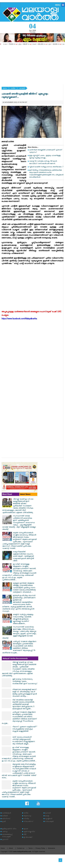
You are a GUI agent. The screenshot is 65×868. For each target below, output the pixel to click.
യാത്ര (47, 816)
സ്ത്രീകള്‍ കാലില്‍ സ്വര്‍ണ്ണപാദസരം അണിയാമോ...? (46, 167)
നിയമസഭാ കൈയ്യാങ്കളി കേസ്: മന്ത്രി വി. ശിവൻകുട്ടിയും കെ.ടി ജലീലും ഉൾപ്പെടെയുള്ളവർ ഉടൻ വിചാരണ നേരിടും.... (25, 693)
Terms (30, 848)
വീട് (25, 835)
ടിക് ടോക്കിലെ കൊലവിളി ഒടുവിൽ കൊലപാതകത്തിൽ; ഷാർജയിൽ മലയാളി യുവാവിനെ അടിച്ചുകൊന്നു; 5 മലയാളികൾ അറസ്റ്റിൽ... (23, 705)
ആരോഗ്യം (27, 816)
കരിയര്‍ (5, 816)
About (11, 848)
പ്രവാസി (5, 840)
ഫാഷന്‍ (22, 88)
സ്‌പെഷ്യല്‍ (49, 822)
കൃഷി (4, 822)
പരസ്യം (5, 832)
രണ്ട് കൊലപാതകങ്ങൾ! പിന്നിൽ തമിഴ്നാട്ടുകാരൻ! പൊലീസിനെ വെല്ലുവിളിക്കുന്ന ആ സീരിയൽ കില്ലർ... (24, 741)
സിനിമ (26, 819)
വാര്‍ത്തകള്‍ (6, 813)
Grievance (51, 848)
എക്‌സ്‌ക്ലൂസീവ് (29, 832)
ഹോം (5, 88)
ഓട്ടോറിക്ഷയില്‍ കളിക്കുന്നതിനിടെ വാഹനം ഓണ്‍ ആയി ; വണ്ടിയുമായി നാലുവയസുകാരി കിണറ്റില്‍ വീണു (24, 557)
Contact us (21, 848)
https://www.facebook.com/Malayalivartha (19, 319)
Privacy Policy (40, 848)
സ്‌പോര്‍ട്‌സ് (28, 822)
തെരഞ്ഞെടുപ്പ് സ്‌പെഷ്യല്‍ (7, 836)
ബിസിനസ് (6, 819)
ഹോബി (48, 813)
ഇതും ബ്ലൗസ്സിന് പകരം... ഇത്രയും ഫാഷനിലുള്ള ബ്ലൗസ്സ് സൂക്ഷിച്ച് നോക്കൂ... (45, 157)
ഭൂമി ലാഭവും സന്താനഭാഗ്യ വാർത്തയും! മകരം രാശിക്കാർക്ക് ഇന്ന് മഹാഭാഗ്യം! (25, 682)
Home (3, 848)
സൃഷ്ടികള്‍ (49, 819)
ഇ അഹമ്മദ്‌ (28, 837)
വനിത (13, 88)
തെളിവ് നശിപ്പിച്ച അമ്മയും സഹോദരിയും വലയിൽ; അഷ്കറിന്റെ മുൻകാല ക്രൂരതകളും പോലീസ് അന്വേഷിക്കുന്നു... (23, 619)
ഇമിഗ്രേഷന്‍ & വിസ (9, 829)
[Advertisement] (32, 64)
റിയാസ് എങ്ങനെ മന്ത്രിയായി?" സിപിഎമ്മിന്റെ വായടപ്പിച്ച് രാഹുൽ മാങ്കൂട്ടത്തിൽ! (25, 729)
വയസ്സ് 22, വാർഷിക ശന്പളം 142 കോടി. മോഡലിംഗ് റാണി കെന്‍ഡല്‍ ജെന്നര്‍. (43, 163)
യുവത (26, 829)
